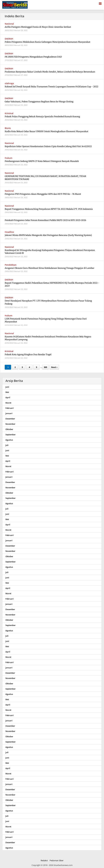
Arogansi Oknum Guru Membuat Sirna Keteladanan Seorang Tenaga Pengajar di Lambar (49, 268)
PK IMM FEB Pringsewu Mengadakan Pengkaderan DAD (33, 57)
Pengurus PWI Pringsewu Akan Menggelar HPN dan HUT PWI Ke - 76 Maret (43, 194)
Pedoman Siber (57, 860)
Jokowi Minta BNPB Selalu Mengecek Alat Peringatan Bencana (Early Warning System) (48, 235)
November (10, 424)
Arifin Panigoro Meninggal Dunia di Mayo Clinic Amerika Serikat (38, 27)
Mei (7, 392)
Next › (54, 367)
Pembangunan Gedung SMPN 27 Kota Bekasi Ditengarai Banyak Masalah (42, 161)
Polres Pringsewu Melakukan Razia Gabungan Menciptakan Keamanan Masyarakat (47, 42)
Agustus (9, 440)
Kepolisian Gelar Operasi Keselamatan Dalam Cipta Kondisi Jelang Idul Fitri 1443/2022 (48, 146)
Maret (8, 403)
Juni (7, 387)
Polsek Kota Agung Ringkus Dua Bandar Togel (28, 354)
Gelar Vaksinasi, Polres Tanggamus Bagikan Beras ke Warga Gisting (39, 102)
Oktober (9, 429)
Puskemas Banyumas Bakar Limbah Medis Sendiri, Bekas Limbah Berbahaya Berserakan (50, 72)
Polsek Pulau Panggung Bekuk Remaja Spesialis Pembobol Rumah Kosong (42, 117)
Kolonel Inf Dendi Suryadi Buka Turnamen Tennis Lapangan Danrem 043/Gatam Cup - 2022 (51, 87)
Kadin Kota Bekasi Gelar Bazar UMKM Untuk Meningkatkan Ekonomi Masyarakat (46, 131)
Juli (7, 445)
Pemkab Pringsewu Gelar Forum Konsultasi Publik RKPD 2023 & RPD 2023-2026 (45, 220)
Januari (9, 413)
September (11, 435)
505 (45, 367)
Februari (10, 408)
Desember (10, 419)
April (8, 397)
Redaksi (44, 860)
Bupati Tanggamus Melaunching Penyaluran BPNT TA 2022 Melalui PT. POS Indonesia (49, 209)
